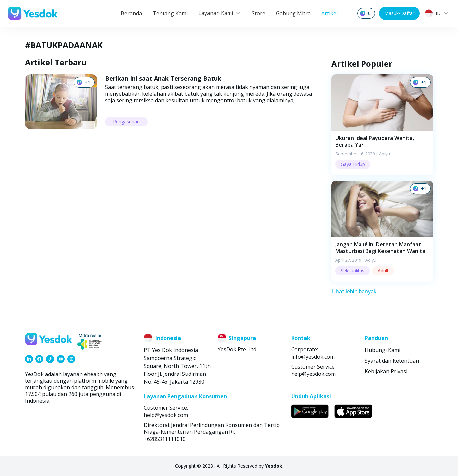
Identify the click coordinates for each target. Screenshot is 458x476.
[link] (29, 359)
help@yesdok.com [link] (313, 374)
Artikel (329, 13)
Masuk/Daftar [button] (399, 13)
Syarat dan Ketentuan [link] (392, 361)
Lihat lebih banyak (354, 291)
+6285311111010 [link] (165, 439)
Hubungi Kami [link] (383, 350)
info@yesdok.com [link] (313, 357)
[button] (382, 125)
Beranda (131, 13)
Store (259, 13)
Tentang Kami (170, 13)
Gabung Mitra (293, 13)
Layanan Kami (220, 13)
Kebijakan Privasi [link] (386, 371)
